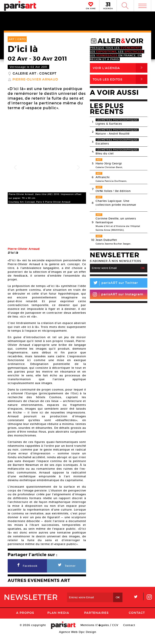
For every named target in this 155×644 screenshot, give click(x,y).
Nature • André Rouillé (113, 134)
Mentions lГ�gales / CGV (99, 633)
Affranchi (103, 177)
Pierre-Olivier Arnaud (35, 80)
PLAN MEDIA (58, 621)
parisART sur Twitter (114, 283)
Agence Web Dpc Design (78, 640)
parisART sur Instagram (118, 294)
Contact (137, 621)
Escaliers (102, 144)
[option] (47, 168)
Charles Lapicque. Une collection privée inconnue (116, 203)
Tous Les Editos (120, 79)
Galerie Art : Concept (35, 74)
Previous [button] (15, 168)
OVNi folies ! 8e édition (113, 191)
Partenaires (96, 621)
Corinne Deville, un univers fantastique (116, 220)
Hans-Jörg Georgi (109, 163)
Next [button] (78, 168)
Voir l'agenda (120, 68)
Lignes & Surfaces (109, 124)
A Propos (25, 621)
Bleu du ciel (105, 153)
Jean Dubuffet (106, 240)
